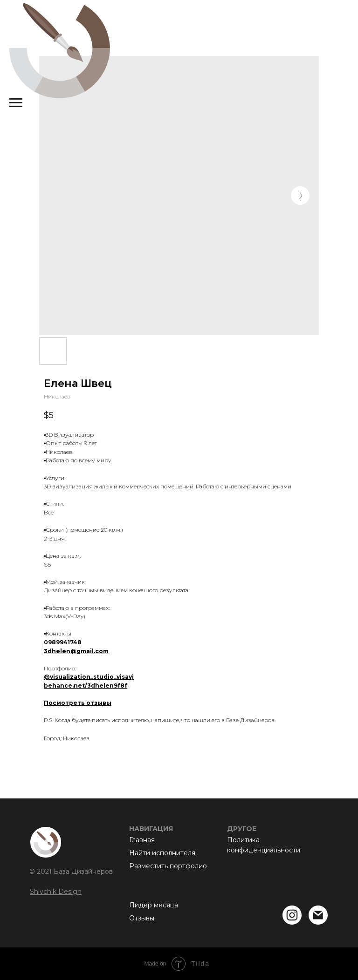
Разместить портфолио (168, 866)
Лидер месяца (154, 905)
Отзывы (142, 918)
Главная (142, 840)
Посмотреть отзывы (78, 703)
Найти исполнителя (162, 853)
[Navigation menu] (16, 103)
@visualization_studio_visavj (89, 677)
